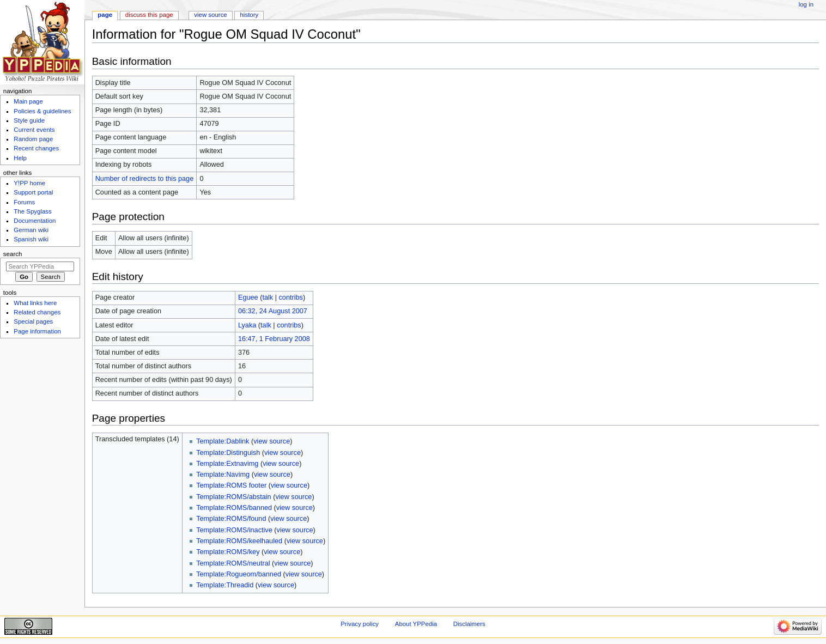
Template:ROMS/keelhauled (239, 541)
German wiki (31, 230)
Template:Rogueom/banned (239, 574)
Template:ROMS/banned (234, 508)
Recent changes (36, 148)
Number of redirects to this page (145, 179)
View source (210, 15)
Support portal (33, 192)
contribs (290, 297)
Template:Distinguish (228, 453)
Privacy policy (360, 624)
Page (105, 15)
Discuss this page (149, 15)
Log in (806, 4)
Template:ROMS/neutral (233, 563)
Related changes (37, 312)
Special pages (33, 321)
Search (13, 254)
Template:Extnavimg (227, 464)
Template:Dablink (223, 441)
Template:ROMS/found (231, 519)
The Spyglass (32, 211)
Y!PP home (29, 183)
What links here (35, 303)
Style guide (29, 120)
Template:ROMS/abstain (234, 497)
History (250, 15)
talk (268, 297)
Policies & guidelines (42, 111)
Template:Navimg (223, 475)
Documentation (35, 221)
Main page (28, 101)
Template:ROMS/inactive (234, 530)
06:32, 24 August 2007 (273, 311)
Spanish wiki (31, 239)
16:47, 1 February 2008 (274, 339)
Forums (24, 202)
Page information (37, 331)
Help (20, 158)
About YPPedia (416, 624)
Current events (34, 130)
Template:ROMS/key (228, 552)
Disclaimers (469, 624)
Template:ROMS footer (231, 485)
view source (272, 441)
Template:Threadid (225, 585)
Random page (33, 139)
